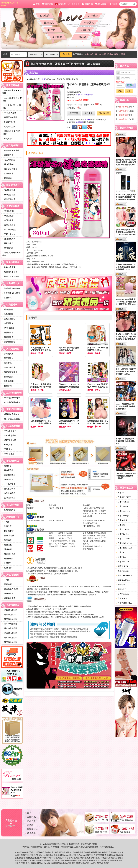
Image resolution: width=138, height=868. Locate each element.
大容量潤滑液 (9, 342)
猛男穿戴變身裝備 (11, 414)
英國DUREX (122, 566)
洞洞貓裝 (7, 540)
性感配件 (7, 563)
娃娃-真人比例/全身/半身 (12, 254)
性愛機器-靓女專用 (11, 293)
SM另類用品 (8, 454)
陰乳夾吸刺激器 (10, 169)
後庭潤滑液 (8, 337)
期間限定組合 (9, 127)
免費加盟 (74, 4)
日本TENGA (122, 506)
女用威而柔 (8, 174)
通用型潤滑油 (9, 310)
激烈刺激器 (8, 354)
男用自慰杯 (8, 211)
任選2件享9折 (9, 122)
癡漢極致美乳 (9, 239)
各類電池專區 (9, 510)
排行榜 (52, 30)
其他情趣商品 (9, 498)
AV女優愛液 (8, 328)
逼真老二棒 (8, 155)
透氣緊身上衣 (9, 598)
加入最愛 (101, 4)
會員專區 (31, 833)
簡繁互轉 (87, 4)
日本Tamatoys (122, 516)
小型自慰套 (8, 216)
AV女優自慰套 (9, 230)
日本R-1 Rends (123, 529)
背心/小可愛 (8, 536)
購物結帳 (47, 4)
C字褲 (6, 522)
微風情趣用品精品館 (10, 4)
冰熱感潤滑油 (9, 314)
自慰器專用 (8, 333)
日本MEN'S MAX (124, 548)
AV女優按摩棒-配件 (11, 402)
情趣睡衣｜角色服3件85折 (11, 133)
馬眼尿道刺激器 (10, 372)
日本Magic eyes (123, 511)
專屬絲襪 (7, 584)
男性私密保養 (9, 489)
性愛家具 (7, 298)
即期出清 (7, 139)
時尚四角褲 (8, 593)
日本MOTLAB (123, 562)
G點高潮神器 (9, 160)
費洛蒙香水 (8, 470)
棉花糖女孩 (8, 531)
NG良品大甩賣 (9, 113)
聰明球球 (7, 178)
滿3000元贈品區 (10, 624)
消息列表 (31, 821)
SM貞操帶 (7, 445)
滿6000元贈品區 (10, 638)
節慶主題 (7, 526)
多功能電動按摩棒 (11, 151)
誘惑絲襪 (7, 549)
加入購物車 (104, 113)
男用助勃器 (8, 248)
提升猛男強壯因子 (11, 277)
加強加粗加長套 (10, 272)
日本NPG (79, 95)
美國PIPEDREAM (124, 575)
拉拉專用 (7, 386)
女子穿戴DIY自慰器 (12, 419)
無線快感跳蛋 (9, 195)
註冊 (129, 91)
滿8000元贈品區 (10, 642)
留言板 (82, 37)
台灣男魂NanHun (124, 603)
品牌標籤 (57, 37)
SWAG (84, 860)
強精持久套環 (9, 267)
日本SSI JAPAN (123, 539)
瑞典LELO (121, 589)
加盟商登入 (32, 829)
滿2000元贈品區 (10, 619)
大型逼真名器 (9, 225)
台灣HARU (121, 598)
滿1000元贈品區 (10, 610)
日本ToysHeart (123, 502)
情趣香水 (7, 466)
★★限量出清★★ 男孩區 (12, 92)
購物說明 (61, 4)
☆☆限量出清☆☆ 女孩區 (12, 99)
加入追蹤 (89, 113)
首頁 (36, 4)
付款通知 (89, 23)
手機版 (113, 4)
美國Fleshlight (123, 571)
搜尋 (66, 54)
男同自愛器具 (9, 367)
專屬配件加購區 (10, 117)
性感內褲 (7, 568)
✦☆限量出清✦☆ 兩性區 (12, 107)
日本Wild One (122, 534)
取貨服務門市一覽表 (68, 546)
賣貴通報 (93, 595)
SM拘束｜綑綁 (9, 435)
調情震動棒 (8, 164)
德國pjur (120, 585)
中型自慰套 (8, 220)
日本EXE (121, 525)
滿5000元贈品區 (10, 633)
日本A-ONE (122, 520)
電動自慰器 (8, 243)
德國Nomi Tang (123, 580)
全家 (51, 533)
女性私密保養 (9, 484)
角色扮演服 (8, 559)
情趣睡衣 (7, 545)
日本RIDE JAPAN (124, 543)
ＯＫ (51, 536)
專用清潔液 (8, 480)
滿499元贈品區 (9, 615)
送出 (120, 91)
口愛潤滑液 (8, 323)
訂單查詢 (93, 16)
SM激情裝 (7, 449)
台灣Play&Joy (123, 594)
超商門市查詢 (88, 549)
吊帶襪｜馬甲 (9, 554)
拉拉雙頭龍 (8, 377)
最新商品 (49, 23)
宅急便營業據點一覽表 (92, 526)
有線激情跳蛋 (9, 190)
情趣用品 (76, 852)
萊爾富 (52, 538)
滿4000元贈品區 (10, 628)
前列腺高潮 (8, 381)
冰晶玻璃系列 (9, 493)
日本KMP (121, 552)
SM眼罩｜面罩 (9, 431)
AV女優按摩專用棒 (11, 398)
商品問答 (74, 113)
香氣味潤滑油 (9, 319)
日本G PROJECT (124, 497)
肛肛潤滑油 (8, 358)
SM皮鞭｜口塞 (9, 440)
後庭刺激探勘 (9, 475)
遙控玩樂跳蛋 (9, 199)
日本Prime (121, 557)
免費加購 (45, 16)
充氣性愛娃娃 (9, 234)
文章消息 (85, 30)
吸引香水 (7, 363)
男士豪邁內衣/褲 (10, 589)
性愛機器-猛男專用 (11, 288)
